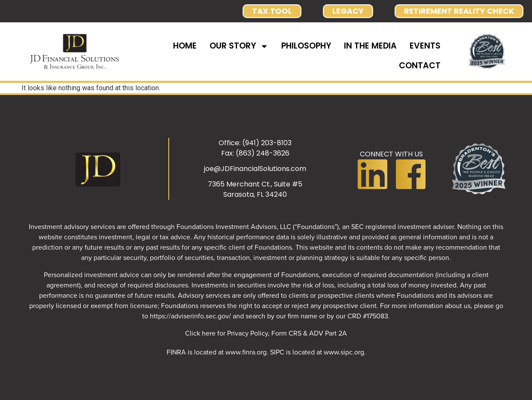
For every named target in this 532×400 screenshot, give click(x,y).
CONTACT (420, 66)
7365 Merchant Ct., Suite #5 (255, 184)
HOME (185, 46)
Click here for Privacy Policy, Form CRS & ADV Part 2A (266, 333)
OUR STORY (239, 46)
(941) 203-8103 (267, 143)
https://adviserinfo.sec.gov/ (190, 316)
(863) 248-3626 (263, 153)
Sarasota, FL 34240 (255, 194)
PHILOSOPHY (306, 46)
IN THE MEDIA (370, 46)
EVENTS (425, 46)
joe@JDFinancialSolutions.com (255, 169)
